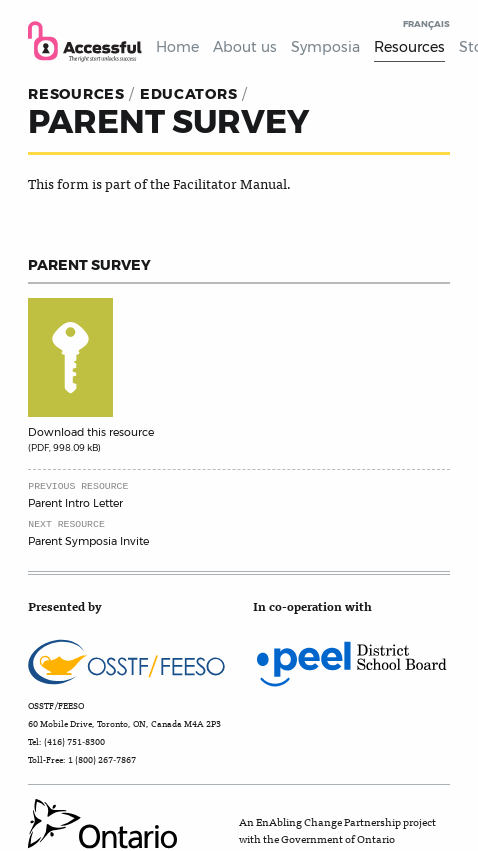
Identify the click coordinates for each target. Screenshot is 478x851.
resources (76, 94)
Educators (188, 94)
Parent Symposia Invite (88, 541)
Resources (409, 47)
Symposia (325, 47)
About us (245, 47)
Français (426, 24)
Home (177, 47)
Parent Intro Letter (75, 503)
